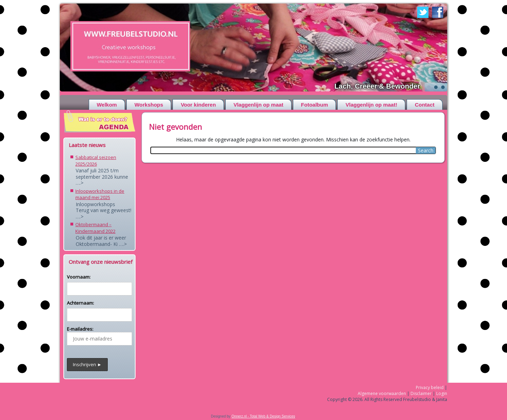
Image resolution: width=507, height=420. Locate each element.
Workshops (149, 105)
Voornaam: (79, 277)
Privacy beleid (430, 387)
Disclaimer (421, 393)
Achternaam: (80, 303)
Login (442, 393)
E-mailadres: (99, 336)
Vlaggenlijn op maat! (371, 105)
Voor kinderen (198, 105)
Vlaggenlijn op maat (258, 105)
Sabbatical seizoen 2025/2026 (96, 161)
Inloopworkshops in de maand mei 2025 (100, 194)
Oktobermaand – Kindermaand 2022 (95, 228)
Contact (425, 105)
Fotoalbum (315, 105)
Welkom (107, 105)
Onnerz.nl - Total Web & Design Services (263, 416)
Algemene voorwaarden (382, 393)
